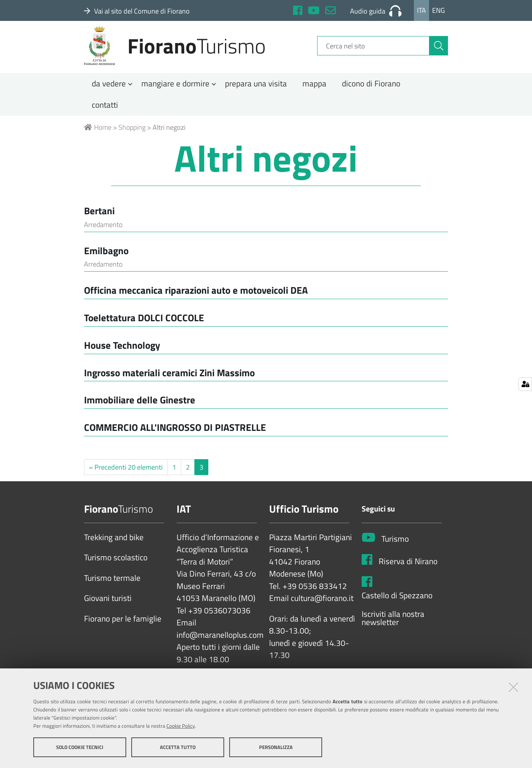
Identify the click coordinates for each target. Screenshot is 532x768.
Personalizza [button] (276, 748)
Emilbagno (106, 259)
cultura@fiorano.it (322, 608)
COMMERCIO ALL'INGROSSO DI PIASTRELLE (175, 437)
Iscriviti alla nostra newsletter (393, 627)
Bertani (99, 220)
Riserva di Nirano (408, 570)
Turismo (395, 548)
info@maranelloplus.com (220, 644)
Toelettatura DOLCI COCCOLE (144, 327)
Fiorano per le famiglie (123, 628)
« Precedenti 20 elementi (126, 476)
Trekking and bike (114, 547)
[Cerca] (439, 52)
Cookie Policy (181, 727)
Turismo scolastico (116, 567)
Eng (438, 10)
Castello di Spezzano (397, 605)
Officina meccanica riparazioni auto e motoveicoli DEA (196, 299)
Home (98, 137)
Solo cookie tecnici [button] (80, 748)
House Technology (122, 354)
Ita (421, 10)
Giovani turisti (108, 608)
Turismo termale (112, 587)
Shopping (132, 137)
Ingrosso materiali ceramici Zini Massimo (169, 381)
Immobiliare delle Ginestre (140, 409)
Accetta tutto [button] (178, 748)
